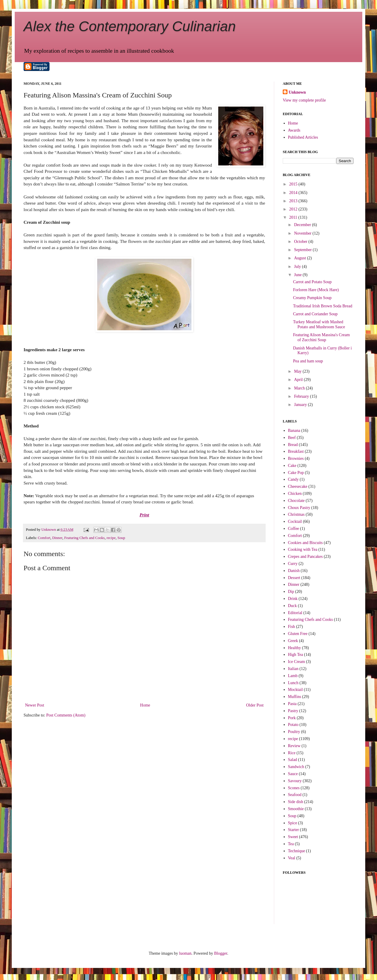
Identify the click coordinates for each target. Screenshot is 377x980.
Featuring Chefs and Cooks (84, 538)
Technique (297, 851)
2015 (294, 184)
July (298, 267)
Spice (293, 823)
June (298, 275)
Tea (291, 844)
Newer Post (35, 705)
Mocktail (296, 690)
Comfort (44, 538)
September (303, 250)
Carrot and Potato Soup (312, 282)
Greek (293, 641)
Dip (291, 592)
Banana (294, 431)
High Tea (296, 655)
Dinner (57, 538)
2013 (294, 201)
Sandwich (296, 767)
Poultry (294, 732)
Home (145, 705)
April (299, 380)
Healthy (295, 648)
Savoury (295, 781)
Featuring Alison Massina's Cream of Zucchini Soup (321, 337)
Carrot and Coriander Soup (315, 314)
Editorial (295, 613)
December (303, 225)
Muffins (295, 697)
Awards (294, 130)
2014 (294, 193)
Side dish (296, 802)
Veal (292, 858)
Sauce (293, 774)
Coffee (294, 529)
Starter (294, 830)
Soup (121, 538)
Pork (292, 718)
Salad (293, 760)
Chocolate (296, 501)
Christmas (296, 514)
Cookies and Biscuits (305, 543)
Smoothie (296, 809)
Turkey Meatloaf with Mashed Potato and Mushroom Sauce (319, 324)
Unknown (297, 92)
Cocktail (295, 521)
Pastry (293, 711)
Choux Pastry (299, 508)
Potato (293, 725)
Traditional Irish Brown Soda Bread (323, 306)
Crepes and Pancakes (305, 557)
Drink (293, 599)
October (301, 242)
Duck (292, 606)
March (300, 388)
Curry (293, 564)
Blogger (221, 953)
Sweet (293, 837)
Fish (292, 627)
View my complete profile (304, 100)
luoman (185, 953)
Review (294, 746)
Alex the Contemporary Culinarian (130, 26)
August (300, 258)
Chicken (295, 494)
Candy (294, 479)
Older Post (255, 705)
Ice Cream (297, 662)
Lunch (293, 683)
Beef (292, 438)
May (298, 371)
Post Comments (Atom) (66, 715)
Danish (294, 571)
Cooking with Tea (303, 549)
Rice (292, 753)
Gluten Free (298, 634)
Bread (293, 445)
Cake (292, 466)
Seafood (295, 795)
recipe (111, 538)
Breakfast (296, 451)
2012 (294, 209)
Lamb (293, 676)
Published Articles (303, 137)
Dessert (294, 578)
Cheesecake (298, 486)
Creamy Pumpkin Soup (312, 298)
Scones (294, 788)
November (303, 233)
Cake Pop (296, 473)
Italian (293, 669)
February (302, 396)
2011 (294, 217)
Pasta (292, 704)
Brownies (296, 459)
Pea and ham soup (308, 361)
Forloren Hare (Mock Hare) (316, 290)
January (301, 405)
